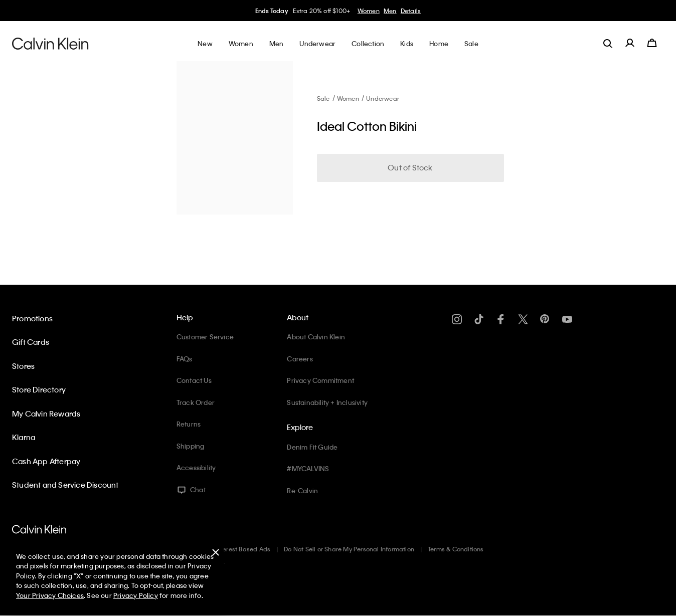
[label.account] (630, 43)
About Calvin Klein (316, 337)
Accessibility (196, 467)
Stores (23, 366)
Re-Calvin (302, 490)
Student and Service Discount (65, 485)
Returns (189, 424)
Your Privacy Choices (50, 595)
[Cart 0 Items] (652, 43)
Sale (323, 98)
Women (369, 11)
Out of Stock (410, 167)
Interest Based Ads (243, 549)
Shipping (191, 446)
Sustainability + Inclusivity (327, 402)
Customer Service (205, 337)
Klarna (24, 437)
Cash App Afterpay (46, 461)
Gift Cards (31, 342)
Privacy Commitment (320, 380)
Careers (300, 359)
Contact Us (194, 380)
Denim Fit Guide (312, 447)
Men (390, 11)
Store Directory (39, 389)
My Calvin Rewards (46, 414)
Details (411, 11)
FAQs (185, 359)
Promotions (32, 318)
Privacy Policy (136, 595)
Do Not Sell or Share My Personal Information (349, 549)
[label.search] (608, 43)
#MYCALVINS (308, 468)
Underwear (383, 98)
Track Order (196, 402)
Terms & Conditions (456, 549)
